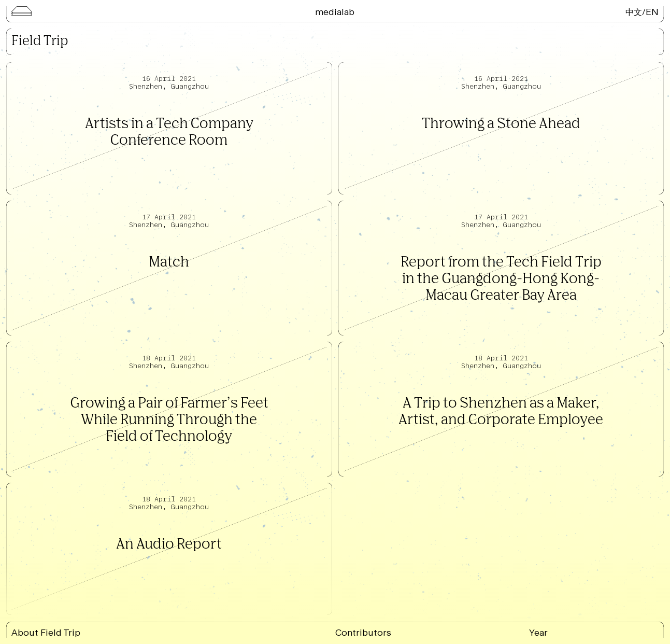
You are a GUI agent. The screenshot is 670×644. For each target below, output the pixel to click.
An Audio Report (169, 545)
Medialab (335, 12)
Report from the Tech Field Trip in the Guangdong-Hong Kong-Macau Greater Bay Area (501, 279)
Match (169, 263)
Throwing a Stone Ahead (501, 124)
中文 (634, 12)
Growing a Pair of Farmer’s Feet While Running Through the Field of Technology (169, 420)
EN (652, 12)
